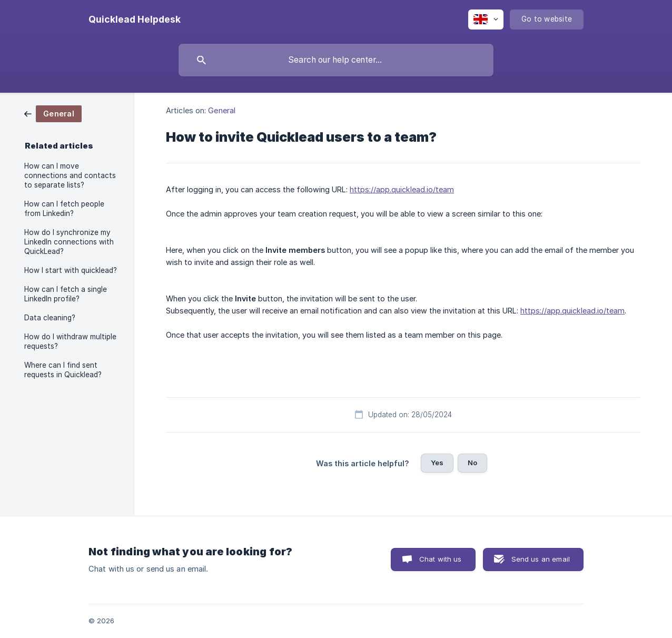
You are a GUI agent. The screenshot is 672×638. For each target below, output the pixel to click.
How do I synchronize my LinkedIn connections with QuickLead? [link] (69, 242)
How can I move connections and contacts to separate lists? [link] (70, 175)
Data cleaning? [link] (50, 318)
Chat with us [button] (441, 559)
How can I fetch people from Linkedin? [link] (64, 209)
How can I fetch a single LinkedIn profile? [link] (66, 294)
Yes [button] (437, 463)
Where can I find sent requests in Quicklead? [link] (63, 370)
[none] (135, 19)
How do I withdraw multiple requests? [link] (70, 341)
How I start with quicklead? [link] (71, 270)
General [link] (222, 110)
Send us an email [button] (541, 559)
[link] (53, 113)
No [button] (472, 463)
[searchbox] (336, 60)
